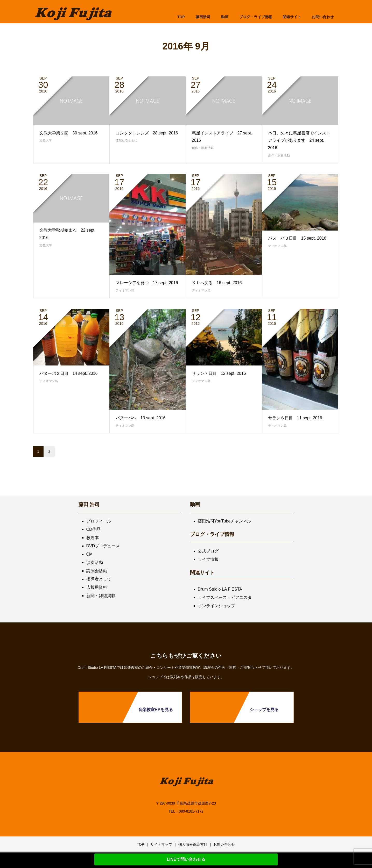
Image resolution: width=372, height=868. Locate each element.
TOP (181, 17)
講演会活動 (97, 571)
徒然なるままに (127, 140)
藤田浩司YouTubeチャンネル (225, 521)
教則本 (93, 538)
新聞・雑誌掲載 (101, 596)
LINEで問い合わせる (186, 859)
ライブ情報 (208, 559)
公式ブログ (208, 551)
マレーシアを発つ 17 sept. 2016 (147, 283)
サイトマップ (161, 844)
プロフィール (99, 521)
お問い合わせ (224, 844)
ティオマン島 (125, 290)
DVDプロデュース (103, 546)
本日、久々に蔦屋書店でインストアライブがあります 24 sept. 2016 (299, 141)
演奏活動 (95, 562)
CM (90, 554)
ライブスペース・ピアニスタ (225, 597)
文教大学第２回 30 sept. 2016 (69, 133)
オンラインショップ (216, 606)
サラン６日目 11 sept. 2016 (295, 418)
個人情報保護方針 (193, 844)
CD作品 (93, 529)
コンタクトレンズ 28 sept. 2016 (147, 133)
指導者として (99, 579)
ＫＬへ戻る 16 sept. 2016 (217, 283)
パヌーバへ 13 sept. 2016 (141, 418)
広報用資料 (97, 587)
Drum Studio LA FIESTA (220, 589)
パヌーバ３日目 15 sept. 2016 (297, 238)
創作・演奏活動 (203, 148)
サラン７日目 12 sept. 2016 (219, 373)
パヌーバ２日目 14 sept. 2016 (69, 373)
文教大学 (46, 140)
